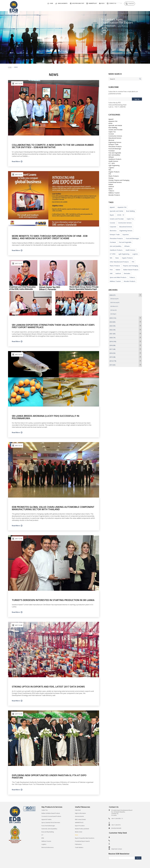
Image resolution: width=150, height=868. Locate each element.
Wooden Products (114, 195)
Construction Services (115, 136)
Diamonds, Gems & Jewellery (49, 829)
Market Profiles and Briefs (82, 829)
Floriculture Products (115, 147)
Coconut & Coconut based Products (51, 816)
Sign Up (137, 99)
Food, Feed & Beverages (48, 826)
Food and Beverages (132, 238)
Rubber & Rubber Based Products (51, 813)
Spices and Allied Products (118, 277)
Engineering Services (115, 142)
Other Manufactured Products (119, 262)
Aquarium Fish (113, 121)
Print (111, 270)
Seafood (111, 187)
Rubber (111, 184)
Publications (78, 844)
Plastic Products (114, 176)
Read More (16, 161)
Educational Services (115, 138)
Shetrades (127, 273)
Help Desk (78, 810)
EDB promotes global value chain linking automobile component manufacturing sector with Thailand (53, 508)
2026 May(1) (113, 314)
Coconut (111, 134)
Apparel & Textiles (46, 819)
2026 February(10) (115, 302)
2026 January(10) (114, 299)
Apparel (111, 119)
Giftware (111, 157)
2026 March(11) (114, 306)
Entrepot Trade (113, 144)
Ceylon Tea (112, 132)
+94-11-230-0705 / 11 (117, 818)
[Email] (122, 858)
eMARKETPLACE (79, 823)
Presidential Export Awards (82, 841)
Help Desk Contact (117, 849)
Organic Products (114, 172)
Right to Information (80, 813)
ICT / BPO (112, 163)
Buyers (112, 215)
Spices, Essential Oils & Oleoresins (51, 823)
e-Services (132, 3)
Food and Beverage (115, 149)
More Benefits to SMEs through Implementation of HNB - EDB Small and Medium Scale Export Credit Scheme (50, 237)
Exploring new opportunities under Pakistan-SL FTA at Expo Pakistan (49, 776)
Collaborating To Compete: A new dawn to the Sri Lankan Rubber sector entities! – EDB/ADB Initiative (53, 146)
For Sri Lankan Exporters (107, 8)
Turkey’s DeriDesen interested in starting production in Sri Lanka (53, 600)
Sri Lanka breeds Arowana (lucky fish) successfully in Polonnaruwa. (46, 417)
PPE (110, 174)
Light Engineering (114, 165)
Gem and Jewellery (114, 155)
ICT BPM (113, 254)
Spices (110, 189)
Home (10, 67)
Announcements (79, 816)
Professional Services (115, 182)
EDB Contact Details (80, 819)
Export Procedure (80, 826)
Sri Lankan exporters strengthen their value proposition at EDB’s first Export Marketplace (53, 326)
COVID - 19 (120, 215)
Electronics (113, 231)
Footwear (112, 151)
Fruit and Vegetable (115, 153)
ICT (42, 835)
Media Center (79, 832)
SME (111, 273)
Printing (111, 178)
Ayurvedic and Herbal (115, 125)
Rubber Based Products (131, 270)
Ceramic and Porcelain (115, 130)
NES (110, 170)
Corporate (113, 227)
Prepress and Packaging (131, 266)
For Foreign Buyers (86, 8)
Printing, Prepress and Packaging (119, 180)
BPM (43, 838)
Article (110, 123)
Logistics (111, 168)
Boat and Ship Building (48, 832)
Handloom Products (115, 159)
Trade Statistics (79, 847)
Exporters (126, 235)
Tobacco (111, 191)
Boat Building (113, 128)
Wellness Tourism (114, 193)
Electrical (111, 140)
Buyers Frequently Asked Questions (85, 838)
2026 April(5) (113, 310)
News (117, 258)
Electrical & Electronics (48, 847)
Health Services (113, 161)
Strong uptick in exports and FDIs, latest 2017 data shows (48, 687)
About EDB (125, 8)
